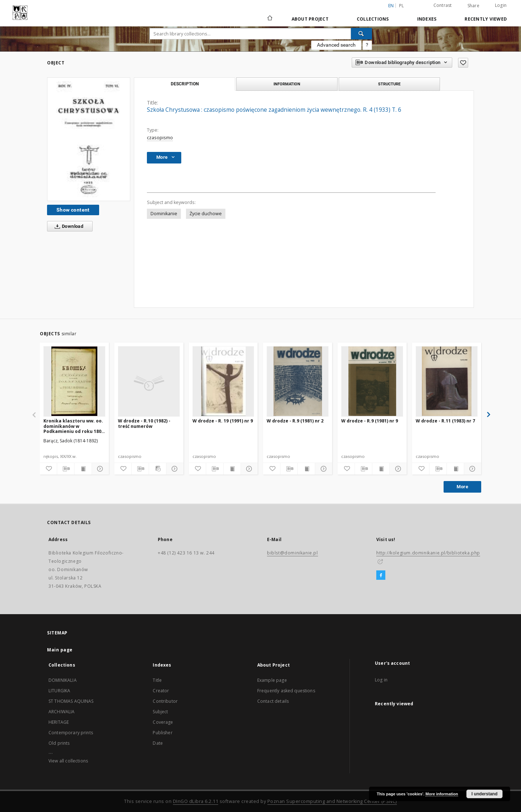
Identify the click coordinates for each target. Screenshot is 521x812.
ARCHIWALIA (62, 712)
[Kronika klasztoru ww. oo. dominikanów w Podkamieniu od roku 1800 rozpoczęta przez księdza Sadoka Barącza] (74, 381)
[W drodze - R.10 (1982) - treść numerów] (149, 381)
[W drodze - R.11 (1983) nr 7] (447, 381)
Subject (160, 712)
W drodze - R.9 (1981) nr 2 (295, 421)
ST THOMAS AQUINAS (71, 701)
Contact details (273, 701)
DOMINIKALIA (63, 680)
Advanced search (336, 45)
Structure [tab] (389, 84)
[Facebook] (381, 575)
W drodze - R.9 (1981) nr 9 (370, 421)
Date (158, 743)
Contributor (165, 701)
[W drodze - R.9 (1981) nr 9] (372, 381)
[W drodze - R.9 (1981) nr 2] (298, 381)
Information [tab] (287, 84)
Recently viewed (486, 19)
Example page (272, 680)
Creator (161, 691)
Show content (73, 210)
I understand (484, 794)
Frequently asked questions (286, 691)
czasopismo (160, 138)
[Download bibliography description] (66, 469)
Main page (60, 650)
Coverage (163, 722)
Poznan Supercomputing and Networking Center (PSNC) (332, 801)
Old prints (59, 743)
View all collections (68, 761)
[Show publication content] (83, 469)
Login (501, 5)
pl (402, 6)
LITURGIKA (59, 691)
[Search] (361, 34)
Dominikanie (164, 214)
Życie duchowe (206, 214)
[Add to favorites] (463, 63)
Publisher (162, 733)
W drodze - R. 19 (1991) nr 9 (223, 421)
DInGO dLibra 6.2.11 (196, 801)
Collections (373, 19)
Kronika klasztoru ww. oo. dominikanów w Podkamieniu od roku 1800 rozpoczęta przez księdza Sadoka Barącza (74, 426)
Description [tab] (185, 84)
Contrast (443, 5)
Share (473, 6)
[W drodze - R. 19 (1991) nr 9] (223, 381)
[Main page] (269, 19)
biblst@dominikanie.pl (293, 553)
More (462, 487)
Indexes (427, 19)
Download (67, 226)
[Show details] (99, 469)
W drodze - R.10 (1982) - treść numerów (144, 423)
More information (442, 794)
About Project (310, 19)
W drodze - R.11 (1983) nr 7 (445, 421)
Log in (381, 680)
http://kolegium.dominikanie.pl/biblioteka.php (428, 553)
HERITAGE (59, 722)
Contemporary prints (71, 733)
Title (157, 680)
